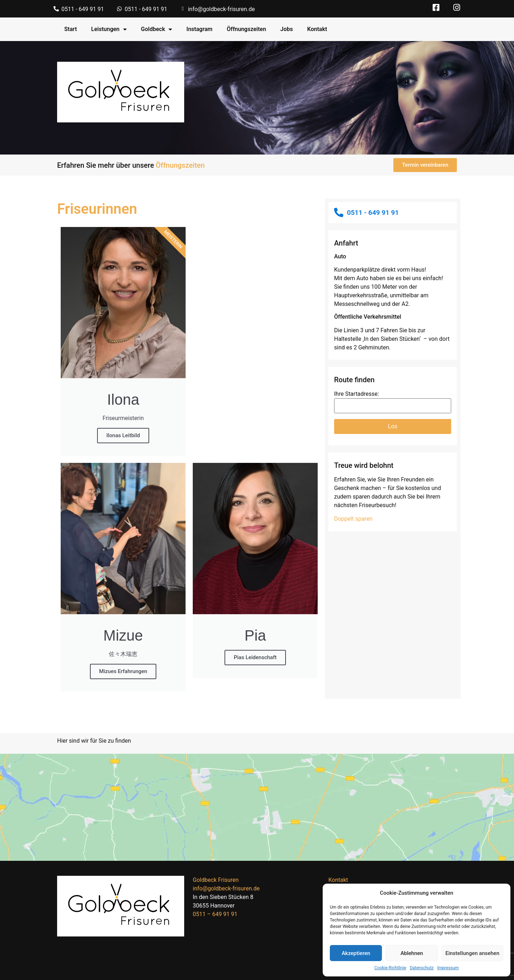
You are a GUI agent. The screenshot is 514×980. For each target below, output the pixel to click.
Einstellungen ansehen (472, 953)
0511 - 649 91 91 (83, 9)
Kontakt (317, 29)
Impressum (448, 968)
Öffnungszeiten (246, 29)
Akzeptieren (356, 953)
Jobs (286, 29)
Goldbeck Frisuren (216, 880)
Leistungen (109, 29)
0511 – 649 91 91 (215, 914)
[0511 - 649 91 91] (56, 9)
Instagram (199, 29)
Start (70, 29)
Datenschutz (422, 968)
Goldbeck (157, 29)
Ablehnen (412, 953)
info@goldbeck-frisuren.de (221, 9)
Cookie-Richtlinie (390, 968)
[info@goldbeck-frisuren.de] (183, 9)
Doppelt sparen (353, 519)
